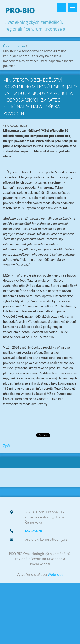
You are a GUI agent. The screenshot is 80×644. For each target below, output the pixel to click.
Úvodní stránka (14, 46)
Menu (73, 7)
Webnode (56, 574)
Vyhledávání (61, 7)
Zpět (7, 446)
